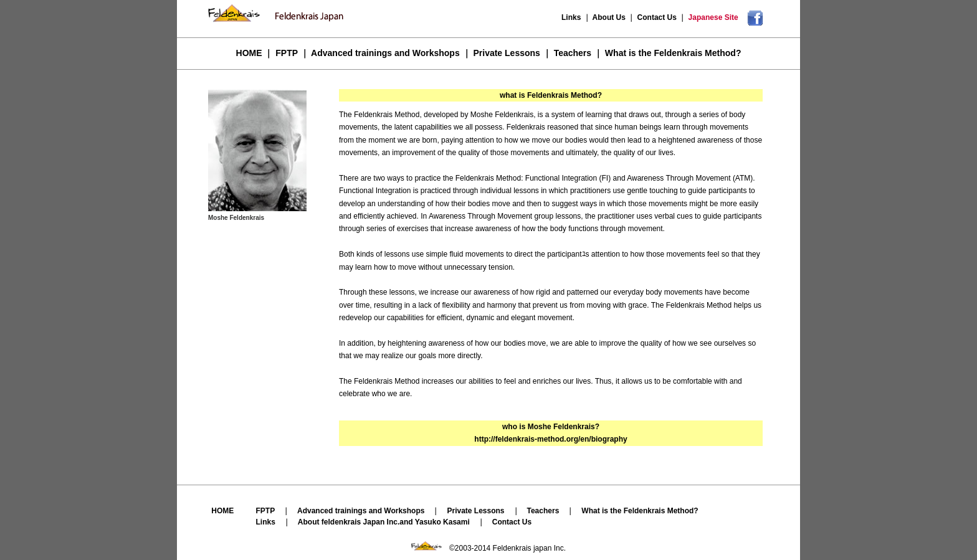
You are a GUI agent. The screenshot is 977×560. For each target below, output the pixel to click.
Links (572, 17)
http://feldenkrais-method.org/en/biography (550, 439)
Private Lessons (506, 53)
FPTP (287, 53)
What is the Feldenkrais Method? (673, 53)
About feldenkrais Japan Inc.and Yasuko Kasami (384, 522)
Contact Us (657, 17)
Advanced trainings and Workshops (385, 53)
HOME (249, 53)
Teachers (573, 53)
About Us (609, 17)
